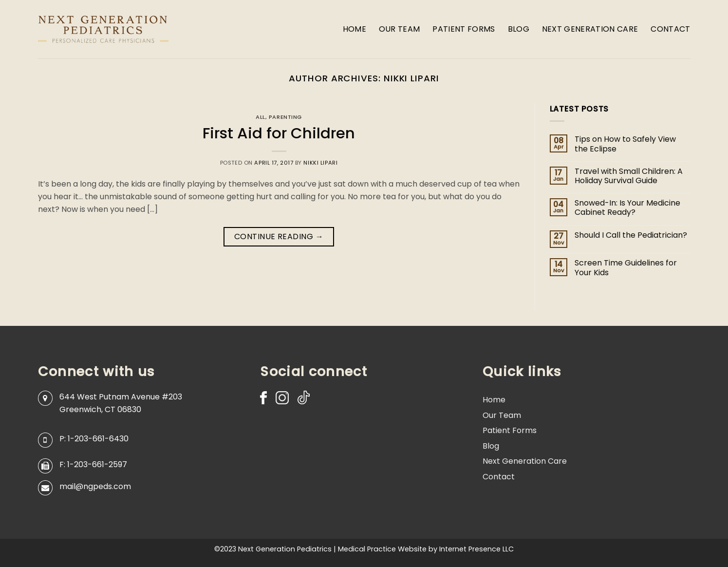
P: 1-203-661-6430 (94, 439)
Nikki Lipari (411, 78)
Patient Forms (464, 29)
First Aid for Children (279, 133)
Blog (519, 29)
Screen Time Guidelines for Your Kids (626, 267)
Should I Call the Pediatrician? (631, 235)
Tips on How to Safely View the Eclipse (625, 144)
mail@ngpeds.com (95, 486)
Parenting (285, 117)
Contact (670, 29)
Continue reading (279, 237)
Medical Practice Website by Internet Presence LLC (426, 549)
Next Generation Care (590, 29)
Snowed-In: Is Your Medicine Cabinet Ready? (627, 208)
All (261, 117)
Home (355, 29)
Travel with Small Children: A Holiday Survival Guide (629, 176)
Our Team (400, 29)
